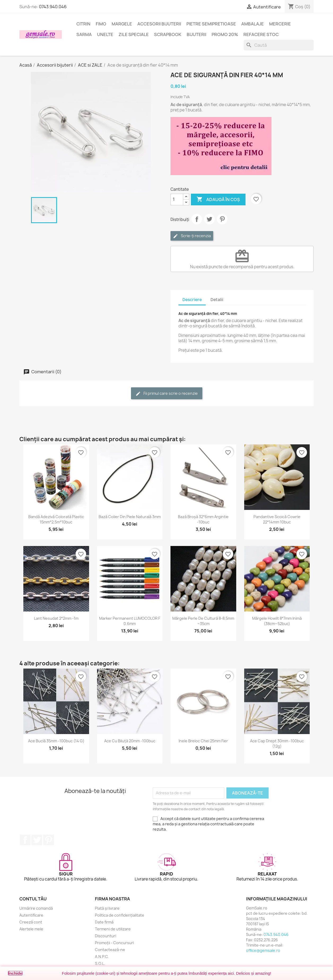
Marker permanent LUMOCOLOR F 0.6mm (130, 621)
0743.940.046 (53, 7)
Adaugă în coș (218, 200)
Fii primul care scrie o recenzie (167, 394)
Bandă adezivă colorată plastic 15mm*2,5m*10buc (56, 519)
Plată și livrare (107, 908)
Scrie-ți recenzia (192, 236)
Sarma (84, 34)
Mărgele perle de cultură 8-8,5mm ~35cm (203, 621)
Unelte (105, 34)
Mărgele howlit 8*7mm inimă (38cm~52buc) (277, 621)
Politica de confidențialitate (120, 915)
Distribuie (197, 219)
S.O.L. (100, 963)
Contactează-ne (110, 950)
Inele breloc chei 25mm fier (203, 741)
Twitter (37, 840)
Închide (15, 973)
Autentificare (31, 915)
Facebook (25, 840)
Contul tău (33, 899)
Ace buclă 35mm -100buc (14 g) (56, 741)
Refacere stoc (261, 34)
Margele (122, 24)
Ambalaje (253, 24)
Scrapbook (168, 34)
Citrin (83, 24)
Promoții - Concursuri (114, 943)
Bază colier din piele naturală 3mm (130, 517)
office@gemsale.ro (263, 950)
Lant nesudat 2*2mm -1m (56, 618)
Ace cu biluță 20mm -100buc (130, 741)
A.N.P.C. (102, 957)
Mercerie (280, 24)
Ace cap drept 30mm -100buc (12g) (277, 743)
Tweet (209, 219)
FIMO (101, 24)
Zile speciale (134, 34)
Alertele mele (31, 929)
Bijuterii (196, 34)
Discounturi (106, 936)
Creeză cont (31, 922)
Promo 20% (225, 34)
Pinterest (222, 219)
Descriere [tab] (192, 300)
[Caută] (279, 45)
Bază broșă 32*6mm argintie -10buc (203, 519)
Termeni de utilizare (113, 929)
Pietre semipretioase (211, 24)
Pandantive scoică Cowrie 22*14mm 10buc (277, 519)
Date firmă (104, 922)
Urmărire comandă (36, 908)
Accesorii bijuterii (159, 24)
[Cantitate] (177, 200)
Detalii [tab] (217, 300)
